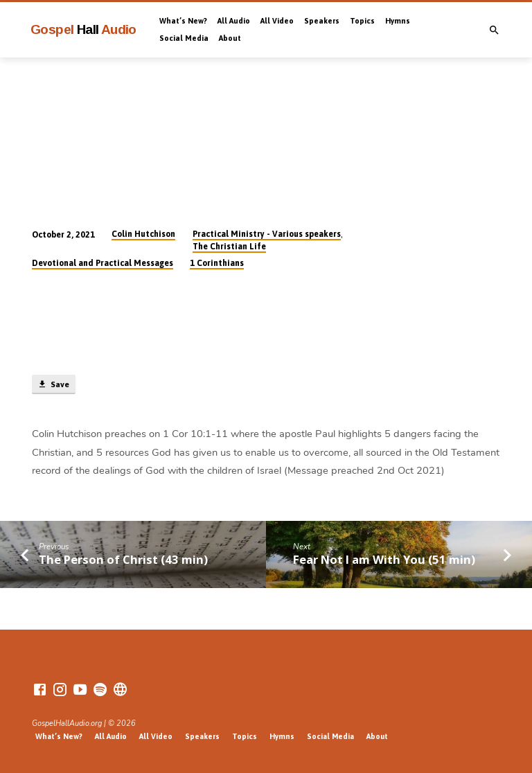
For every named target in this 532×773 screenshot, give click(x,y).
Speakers (322, 21)
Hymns (398, 21)
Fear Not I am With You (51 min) (384, 559)
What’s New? (183, 21)
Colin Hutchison (143, 234)
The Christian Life (229, 247)
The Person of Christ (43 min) (123, 559)
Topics (362, 21)
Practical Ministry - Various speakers (267, 234)
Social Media (184, 38)
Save (53, 384)
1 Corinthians (217, 263)
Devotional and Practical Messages (103, 263)
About (230, 38)
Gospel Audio (83, 29)
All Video (277, 21)
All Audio (234, 21)
